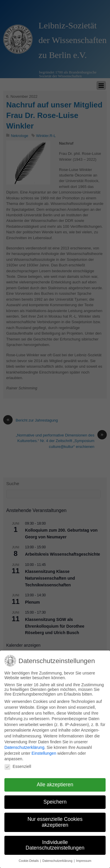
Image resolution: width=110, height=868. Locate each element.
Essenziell (18, 763)
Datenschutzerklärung (24, 744)
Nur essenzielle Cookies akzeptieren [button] (55, 819)
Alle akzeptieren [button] (55, 782)
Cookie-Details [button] (29, 858)
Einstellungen (44, 750)
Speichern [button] (55, 799)
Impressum (84, 858)
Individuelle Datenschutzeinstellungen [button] (55, 842)
